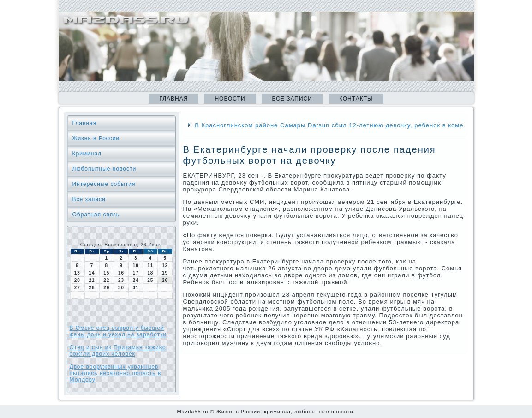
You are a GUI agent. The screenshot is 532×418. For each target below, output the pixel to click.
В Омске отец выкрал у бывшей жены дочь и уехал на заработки (118, 331)
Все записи (292, 99)
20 (77, 280)
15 (106, 273)
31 (136, 288)
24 (136, 280)
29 (106, 288)
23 (121, 280)
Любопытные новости (105, 169)
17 (136, 273)
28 (92, 288)
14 (92, 273)
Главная (173, 99)
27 (77, 288)
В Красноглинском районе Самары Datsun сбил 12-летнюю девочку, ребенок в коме (329, 125)
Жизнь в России (96, 138)
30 (121, 288)
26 (165, 280)
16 (121, 273)
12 (165, 266)
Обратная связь (96, 215)
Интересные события (104, 184)
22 (106, 280)
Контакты (356, 99)
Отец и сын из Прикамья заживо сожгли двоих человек (118, 351)
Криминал (87, 154)
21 (92, 280)
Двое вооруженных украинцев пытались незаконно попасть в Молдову (116, 373)
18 (150, 273)
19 (165, 273)
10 (136, 266)
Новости (230, 99)
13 (77, 273)
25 (150, 280)
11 (150, 266)
